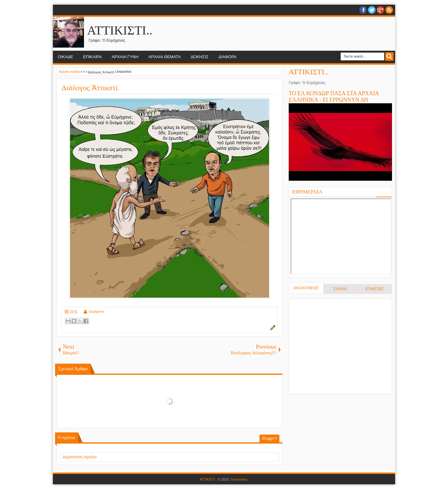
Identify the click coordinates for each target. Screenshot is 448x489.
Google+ (380, 10)
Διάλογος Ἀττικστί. (91, 88)
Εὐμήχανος (96, 312)
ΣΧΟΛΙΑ (340, 289)
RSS (389, 10)
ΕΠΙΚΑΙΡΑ (92, 57)
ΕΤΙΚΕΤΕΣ (374, 289)
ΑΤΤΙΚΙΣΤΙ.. (120, 30)
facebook (363, 10)
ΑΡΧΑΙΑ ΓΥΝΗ (125, 57)
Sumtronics (239, 479)
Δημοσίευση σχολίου (79, 457)
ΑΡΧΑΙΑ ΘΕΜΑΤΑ (165, 57)
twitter (372, 10)
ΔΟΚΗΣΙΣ (200, 57)
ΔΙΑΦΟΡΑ (227, 57)
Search (389, 56)
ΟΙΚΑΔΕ (65, 57)
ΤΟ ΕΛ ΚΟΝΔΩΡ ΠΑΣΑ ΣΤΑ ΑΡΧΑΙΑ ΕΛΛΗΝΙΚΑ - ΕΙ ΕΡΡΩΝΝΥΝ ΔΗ (334, 97)
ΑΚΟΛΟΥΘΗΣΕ (306, 288)
